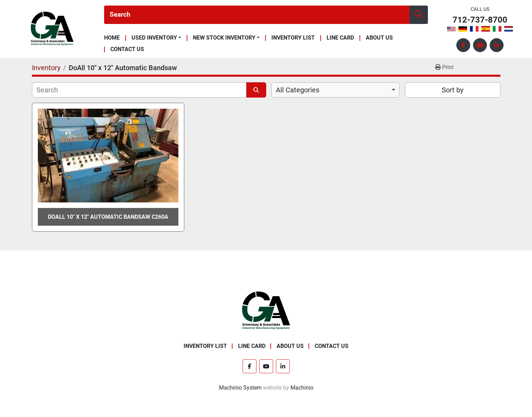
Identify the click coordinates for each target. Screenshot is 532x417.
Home (112, 38)
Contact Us (127, 49)
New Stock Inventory (224, 38)
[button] (156, 38)
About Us (379, 38)
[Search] (257, 15)
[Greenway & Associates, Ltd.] (266, 310)
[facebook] (463, 45)
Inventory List (293, 38)
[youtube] (480, 45)
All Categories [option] (298, 90)
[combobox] (335, 90)
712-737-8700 (480, 20)
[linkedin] (497, 45)
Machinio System (240, 388)
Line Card (340, 38)
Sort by (453, 90)
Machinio (302, 388)
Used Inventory (154, 38)
